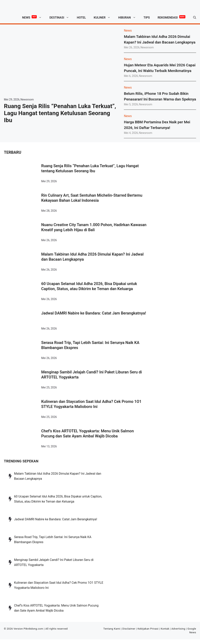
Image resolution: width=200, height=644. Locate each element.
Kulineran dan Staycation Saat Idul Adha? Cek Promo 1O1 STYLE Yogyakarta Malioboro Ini (91, 404)
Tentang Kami (112, 629)
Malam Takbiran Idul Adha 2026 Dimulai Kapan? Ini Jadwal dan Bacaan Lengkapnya (92, 257)
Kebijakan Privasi (148, 629)
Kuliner (104, 18)
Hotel (81, 18)
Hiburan (129, 18)
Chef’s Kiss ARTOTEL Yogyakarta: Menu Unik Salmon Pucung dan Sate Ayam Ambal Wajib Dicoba (87, 433)
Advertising (178, 629)
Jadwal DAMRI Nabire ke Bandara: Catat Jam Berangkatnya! (94, 313)
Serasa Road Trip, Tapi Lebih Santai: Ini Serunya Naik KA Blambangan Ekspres (90, 345)
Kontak (165, 629)
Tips (147, 18)
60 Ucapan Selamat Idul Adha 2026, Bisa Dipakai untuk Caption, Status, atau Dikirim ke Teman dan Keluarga (89, 286)
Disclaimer (129, 629)
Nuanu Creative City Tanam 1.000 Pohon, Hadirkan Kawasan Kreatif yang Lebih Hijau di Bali (94, 227)
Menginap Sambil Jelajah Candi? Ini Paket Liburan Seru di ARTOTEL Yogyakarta (92, 375)
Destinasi (61, 18)
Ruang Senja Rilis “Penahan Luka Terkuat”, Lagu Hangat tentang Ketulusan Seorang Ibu (60, 113)
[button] (195, 18)
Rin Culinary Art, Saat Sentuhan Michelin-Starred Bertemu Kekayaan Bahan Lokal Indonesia (92, 198)
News (34, 18)
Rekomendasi (171, 17)
